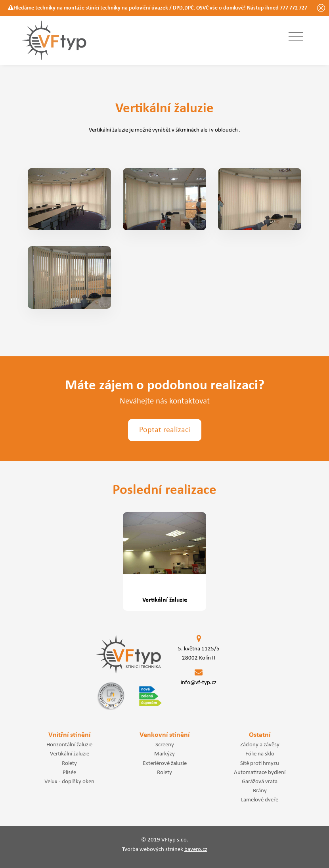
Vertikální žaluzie (70, 754)
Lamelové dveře (260, 800)
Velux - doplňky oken (69, 782)
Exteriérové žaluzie (165, 763)
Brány (260, 791)
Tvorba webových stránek (165, 850)
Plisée (69, 772)
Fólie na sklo (260, 754)
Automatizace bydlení (260, 772)
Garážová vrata (260, 782)
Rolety (69, 763)
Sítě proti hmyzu (260, 763)
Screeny (165, 745)
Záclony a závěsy (260, 745)
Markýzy (164, 754)
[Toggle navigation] (296, 37)
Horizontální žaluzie (69, 745)
